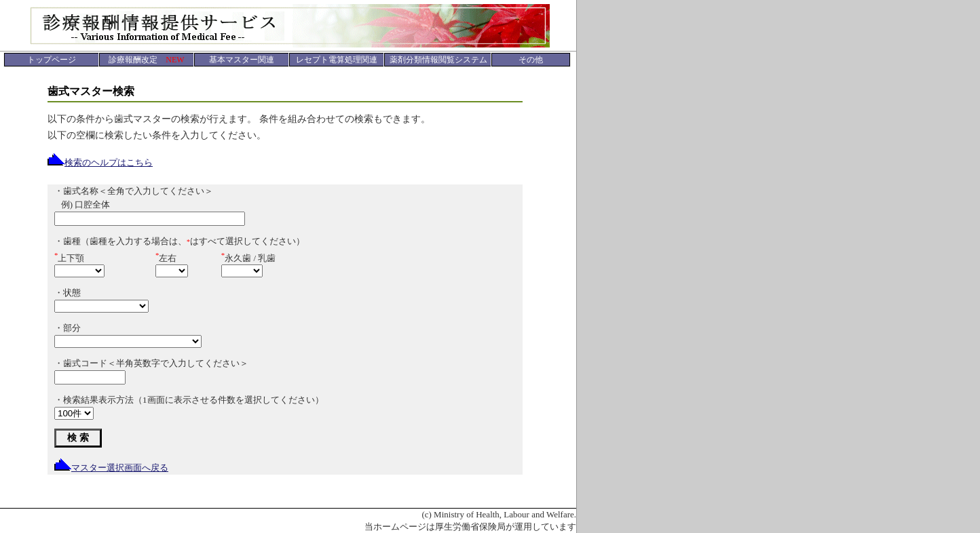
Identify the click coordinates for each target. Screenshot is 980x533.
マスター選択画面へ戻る (111, 468)
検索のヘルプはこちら (100, 162)
